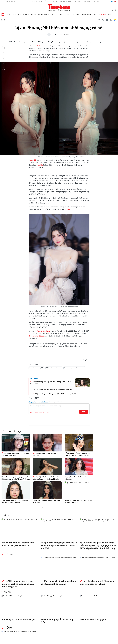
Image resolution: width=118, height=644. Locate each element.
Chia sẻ (4, 53)
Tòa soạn (87, 1)
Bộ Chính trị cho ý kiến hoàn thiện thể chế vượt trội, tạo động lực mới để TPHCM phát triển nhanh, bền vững (98, 545)
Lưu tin (4, 58)
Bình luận (4, 63)
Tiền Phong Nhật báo (51, 1)
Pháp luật (53, 14)
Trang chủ (3, 14)
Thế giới (40, 14)
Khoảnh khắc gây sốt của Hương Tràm (57, 621)
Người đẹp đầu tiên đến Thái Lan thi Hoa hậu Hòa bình (78, 501)
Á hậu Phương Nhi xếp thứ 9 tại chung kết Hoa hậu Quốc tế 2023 (50, 383)
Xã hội (8, 14)
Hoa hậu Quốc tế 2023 (36, 336)
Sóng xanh (21, 14)
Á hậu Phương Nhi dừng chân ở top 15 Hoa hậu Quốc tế (54, 394)
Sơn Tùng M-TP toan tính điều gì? (18, 619)
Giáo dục (90, 14)
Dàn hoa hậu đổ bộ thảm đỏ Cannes (45, 454)
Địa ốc (27, 14)
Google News (115, 20)
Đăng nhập (32, 402)
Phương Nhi (33, 160)
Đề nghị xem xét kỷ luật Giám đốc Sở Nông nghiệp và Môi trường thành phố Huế (59, 545)
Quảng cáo (96, 1)
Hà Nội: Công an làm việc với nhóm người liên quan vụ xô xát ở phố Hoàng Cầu (18, 584)
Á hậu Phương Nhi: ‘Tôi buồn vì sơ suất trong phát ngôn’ (53, 389)
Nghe (4, 48)
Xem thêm (115, 14)
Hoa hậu (104, 14)
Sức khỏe (34, 14)
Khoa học (97, 14)
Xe (73, 14)
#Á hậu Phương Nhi (36, 368)
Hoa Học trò (77, 1)
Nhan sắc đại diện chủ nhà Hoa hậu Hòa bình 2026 (46, 501)
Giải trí (84, 14)
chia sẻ (99, 20)
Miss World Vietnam (43, 331)
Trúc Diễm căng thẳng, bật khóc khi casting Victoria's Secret (15, 501)
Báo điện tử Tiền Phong (59, 8)
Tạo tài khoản (44, 402)
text (103, 20)
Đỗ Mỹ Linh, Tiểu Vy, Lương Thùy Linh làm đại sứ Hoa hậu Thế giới (77, 454)
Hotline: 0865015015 (35, 1)
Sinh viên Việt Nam (65, 1)
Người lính (68, 14)
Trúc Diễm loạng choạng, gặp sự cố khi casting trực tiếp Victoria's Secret (16, 478)
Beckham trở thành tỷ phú (93, 619)
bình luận (111, 20)
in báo (107, 20)
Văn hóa (78, 14)
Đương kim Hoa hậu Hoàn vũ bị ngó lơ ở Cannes (79, 478)
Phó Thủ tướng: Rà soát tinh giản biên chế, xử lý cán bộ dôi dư (18, 544)
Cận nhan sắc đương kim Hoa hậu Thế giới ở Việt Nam (15, 454)
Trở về (4, 68)
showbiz (69, 209)
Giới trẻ (47, 14)
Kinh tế (14, 14)
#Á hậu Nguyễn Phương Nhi (74, 368)
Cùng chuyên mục (12, 431)
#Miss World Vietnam (54, 368)
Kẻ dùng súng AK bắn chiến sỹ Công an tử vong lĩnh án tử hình (59, 582)
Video (110, 14)
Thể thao (60, 14)
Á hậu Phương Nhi (43, 46)
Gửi (83, 412)
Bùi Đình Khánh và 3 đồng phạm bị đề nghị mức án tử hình (97, 582)
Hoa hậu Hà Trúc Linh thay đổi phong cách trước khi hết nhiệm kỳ (46, 478)
